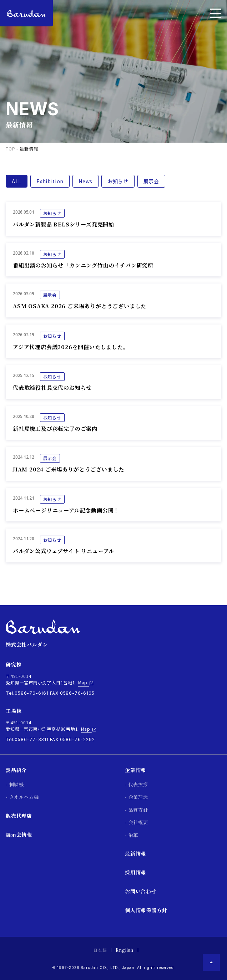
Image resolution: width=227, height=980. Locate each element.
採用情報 (135, 872)
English (125, 950)
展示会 (151, 181)
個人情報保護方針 (146, 910)
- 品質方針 (137, 810)
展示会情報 (19, 834)
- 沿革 (132, 835)
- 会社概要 (137, 822)
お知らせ (118, 181)
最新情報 (135, 853)
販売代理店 (19, 816)
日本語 (100, 950)
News (85, 181)
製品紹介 (16, 770)
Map (86, 683)
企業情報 (135, 770)
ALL (17, 181)
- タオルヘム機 (22, 797)
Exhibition (50, 181)
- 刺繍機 (15, 784)
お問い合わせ (141, 891)
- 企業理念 (137, 797)
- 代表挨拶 (137, 784)
